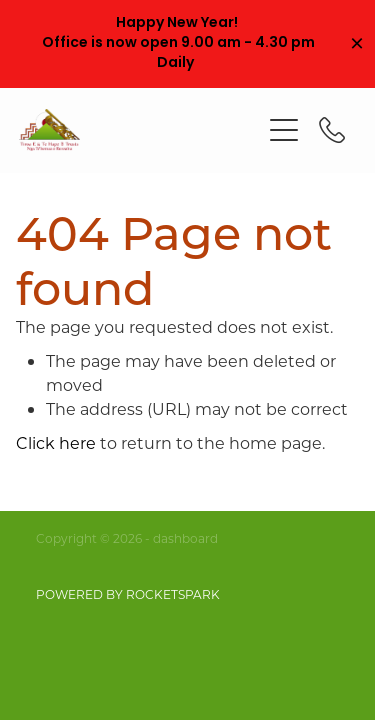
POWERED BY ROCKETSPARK (128, 594)
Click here (56, 442)
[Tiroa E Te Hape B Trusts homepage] (140, 130)
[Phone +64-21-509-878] (332, 130)
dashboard (185, 538)
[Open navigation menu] (284, 130)
